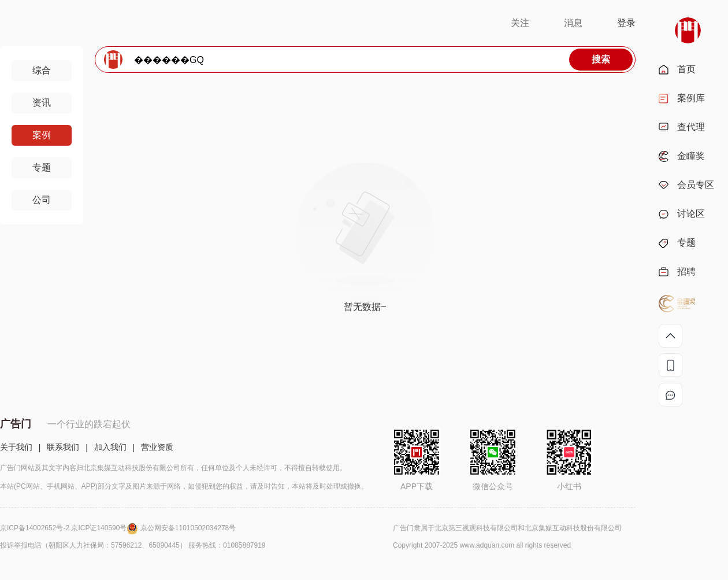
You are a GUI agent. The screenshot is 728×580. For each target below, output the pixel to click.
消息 (573, 23)
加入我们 (110, 447)
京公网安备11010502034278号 (188, 528)
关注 (520, 23)
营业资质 (157, 447)
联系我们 (63, 447)
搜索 (601, 59)
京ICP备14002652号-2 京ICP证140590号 (70, 528)
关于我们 (16, 447)
